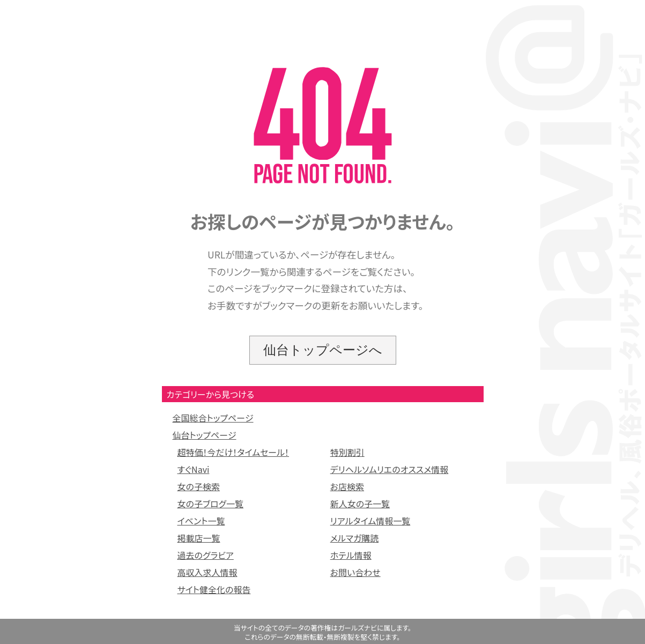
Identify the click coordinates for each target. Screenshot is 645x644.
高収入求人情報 (207, 572)
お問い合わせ (355, 572)
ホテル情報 (351, 555)
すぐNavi (194, 469)
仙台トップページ (205, 435)
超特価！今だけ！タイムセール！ (233, 452)
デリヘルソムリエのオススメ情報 (390, 469)
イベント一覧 (201, 521)
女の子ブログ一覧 (211, 504)
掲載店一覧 (199, 538)
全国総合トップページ (213, 418)
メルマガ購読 (355, 538)
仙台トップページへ (323, 350)
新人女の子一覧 (360, 504)
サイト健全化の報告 (214, 589)
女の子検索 (199, 486)
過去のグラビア (206, 555)
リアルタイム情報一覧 (370, 521)
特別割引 (347, 452)
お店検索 (347, 486)
